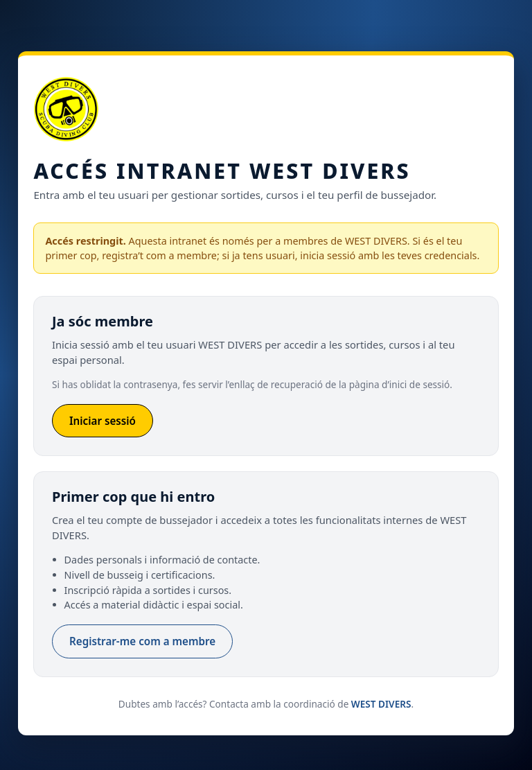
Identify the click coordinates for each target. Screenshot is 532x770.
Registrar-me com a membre (142, 641)
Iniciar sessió (103, 421)
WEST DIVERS (381, 704)
